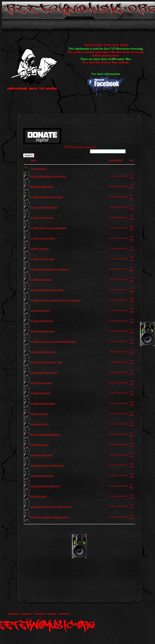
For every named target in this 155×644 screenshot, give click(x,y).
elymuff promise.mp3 (41, 383)
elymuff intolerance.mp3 (43, 331)
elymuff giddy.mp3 (40, 310)
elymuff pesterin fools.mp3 (44, 372)
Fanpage (52, 614)
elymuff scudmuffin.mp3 (43, 403)
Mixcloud (40, 614)
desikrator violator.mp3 (42, 187)
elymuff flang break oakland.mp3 (47, 290)
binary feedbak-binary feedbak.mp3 (48, 176)
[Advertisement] (88, 561)
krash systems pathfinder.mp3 (45, 434)
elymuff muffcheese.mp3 (43, 352)
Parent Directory (39, 169)
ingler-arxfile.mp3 (39, 424)
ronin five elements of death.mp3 (47, 465)
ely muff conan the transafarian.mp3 (48, 228)
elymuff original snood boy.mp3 (46, 362)
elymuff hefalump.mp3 (42, 321)
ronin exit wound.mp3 (41, 455)
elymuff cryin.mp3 (40, 248)
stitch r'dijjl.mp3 (39, 496)
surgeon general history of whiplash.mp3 (51, 507)
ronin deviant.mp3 (39, 445)
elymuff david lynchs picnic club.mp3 (49, 269)
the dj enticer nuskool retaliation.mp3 (49, 517)
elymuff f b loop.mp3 (41, 279)
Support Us (27, 614)
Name (33, 160)
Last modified (116, 160)
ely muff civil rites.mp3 (42, 218)
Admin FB (64, 614)
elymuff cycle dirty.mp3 (42, 259)
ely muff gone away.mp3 (43, 238)
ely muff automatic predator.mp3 (47, 197)
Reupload (14, 614)
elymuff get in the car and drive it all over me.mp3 (55, 300)
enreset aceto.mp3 (39, 414)
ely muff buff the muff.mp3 (44, 207)
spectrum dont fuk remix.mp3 (45, 486)
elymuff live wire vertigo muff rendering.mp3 (53, 341)
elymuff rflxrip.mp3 (40, 393)
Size (131, 160)
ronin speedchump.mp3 (42, 476)
